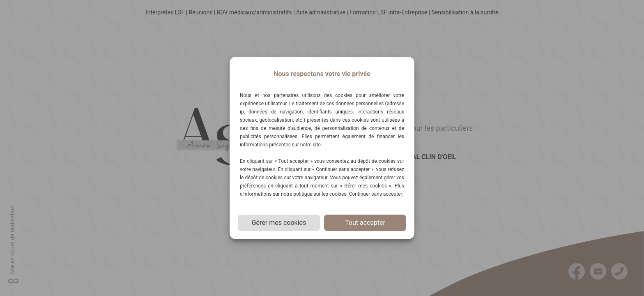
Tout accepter (365, 223)
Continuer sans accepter (376, 194)
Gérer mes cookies (279, 223)
